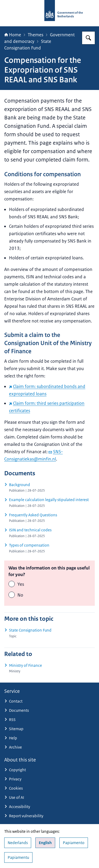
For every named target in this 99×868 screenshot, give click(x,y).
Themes (36, 35)
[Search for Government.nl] (88, 38)
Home (13, 35)
